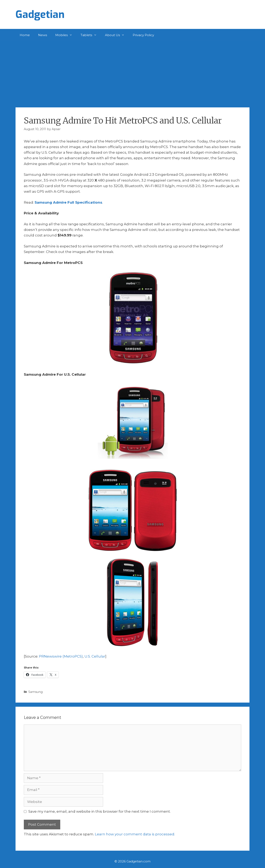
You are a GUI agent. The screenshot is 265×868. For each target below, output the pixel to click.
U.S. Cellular (95, 656)
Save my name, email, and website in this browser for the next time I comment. (99, 811)
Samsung (36, 692)
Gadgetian (40, 14)
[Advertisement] (132, 72)
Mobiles (66, 35)
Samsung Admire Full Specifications (68, 202)
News (43, 35)
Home (25, 35)
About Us (117, 35)
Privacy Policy (143, 35)
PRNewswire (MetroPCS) (61, 656)
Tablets (91, 35)
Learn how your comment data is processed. (135, 834)
